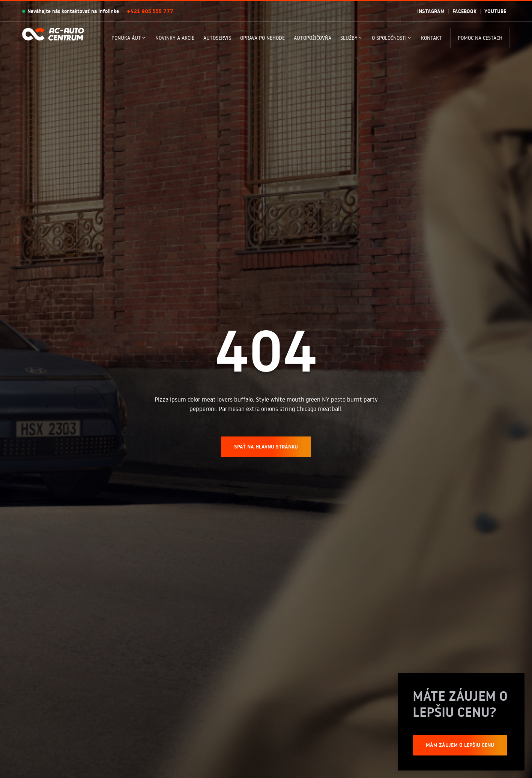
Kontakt (431, 38)
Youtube (495, 11)
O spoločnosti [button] (389, 38)
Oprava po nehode (262, 38)
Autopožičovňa (313, 38)
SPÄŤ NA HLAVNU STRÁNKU (266, 447)
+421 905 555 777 (150, 11)
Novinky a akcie (175, 38)
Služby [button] (349, 38)
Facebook (464, 11)
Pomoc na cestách (480, 38)
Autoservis (217, 38)
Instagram (431, 11)
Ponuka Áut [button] (126, 38)
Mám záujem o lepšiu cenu (460, 745)
